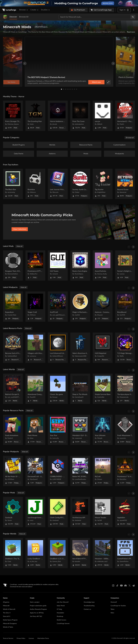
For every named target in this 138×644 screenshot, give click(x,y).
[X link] (130, 586)
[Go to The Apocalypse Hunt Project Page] (125, 389)
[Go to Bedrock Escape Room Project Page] (13, 389)
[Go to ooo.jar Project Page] (103, 116)
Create (35, 10)
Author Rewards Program (38, 609)
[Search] (133, 17)
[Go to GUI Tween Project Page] (58, 266)
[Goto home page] (9, 10)
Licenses (31, 638)
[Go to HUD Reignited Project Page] (103, 348)
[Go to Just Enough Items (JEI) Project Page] (35, 512)
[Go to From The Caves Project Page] (80, 116)
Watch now (96, 82)
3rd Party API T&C (36, 616)
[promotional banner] (69, 3)
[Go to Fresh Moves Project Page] (35, 430)
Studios (46, 10)
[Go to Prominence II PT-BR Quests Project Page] (35, 266)
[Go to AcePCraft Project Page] (58, 307)
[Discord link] (125, 586)
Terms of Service (8, 638)
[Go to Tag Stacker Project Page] (103, 184)
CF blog (59, 609)
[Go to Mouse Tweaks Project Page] (103, 512)
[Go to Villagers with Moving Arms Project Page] (35, 348)
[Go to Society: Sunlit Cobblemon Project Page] (80, 184)
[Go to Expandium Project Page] (13, 307)
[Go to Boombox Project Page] (35, 184)
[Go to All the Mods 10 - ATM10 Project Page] (13, 471)
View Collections (20, 229)
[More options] (134, 10)
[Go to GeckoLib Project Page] (13, 512)
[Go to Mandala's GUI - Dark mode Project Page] (80, 430)
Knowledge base (89, 602)
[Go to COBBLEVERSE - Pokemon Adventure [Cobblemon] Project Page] (58, 471)
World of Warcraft (9, 609)
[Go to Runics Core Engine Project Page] (80, 266)
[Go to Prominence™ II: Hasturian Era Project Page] (125, 471)
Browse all (130, 138)
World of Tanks (8, 627)
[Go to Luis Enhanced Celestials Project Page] (58, 348)
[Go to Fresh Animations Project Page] (13, 430)
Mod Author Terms (43, 638)
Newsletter (60, 613)
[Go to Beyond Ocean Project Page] (125, 184)
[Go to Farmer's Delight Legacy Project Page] (125, 266)
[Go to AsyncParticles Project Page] (103, 266)
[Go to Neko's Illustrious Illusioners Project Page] (80, 348)
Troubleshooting (89, 606)
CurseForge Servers (63, 624)
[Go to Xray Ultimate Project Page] (103, 430)
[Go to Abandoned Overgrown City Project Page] (35, 389)
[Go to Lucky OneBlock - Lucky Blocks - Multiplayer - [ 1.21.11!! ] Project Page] (35, 553)
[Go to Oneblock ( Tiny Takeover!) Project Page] (13, 553)
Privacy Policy (21, 638)
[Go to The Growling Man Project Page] (35, 116)
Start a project (35, 602)
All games (6, 602)
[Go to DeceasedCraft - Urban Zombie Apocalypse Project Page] (35, 471)
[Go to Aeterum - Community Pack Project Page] (103, 307)
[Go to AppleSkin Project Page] (125, 512)
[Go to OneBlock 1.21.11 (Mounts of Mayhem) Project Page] (58, 553)
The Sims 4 (7, 613)
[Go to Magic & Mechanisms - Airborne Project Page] (80, 307)
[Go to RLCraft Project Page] (103, 471)
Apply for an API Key (37, 613)
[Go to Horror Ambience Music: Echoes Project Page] (58, 116)
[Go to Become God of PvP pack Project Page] (13, 348)
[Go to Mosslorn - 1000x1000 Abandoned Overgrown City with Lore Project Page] (103, 553)
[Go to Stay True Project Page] (58, 430)
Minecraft (6, 606)
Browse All (24, 17)
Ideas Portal (61, 606)
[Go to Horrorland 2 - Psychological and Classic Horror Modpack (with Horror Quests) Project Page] (125, 116)
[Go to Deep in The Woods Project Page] (80, 389)
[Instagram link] (113, 586)
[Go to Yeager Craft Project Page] (35, 307)
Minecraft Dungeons (10, 624)
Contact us (87, 609)
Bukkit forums (62, 620)
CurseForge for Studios (118, 606)
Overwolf (114, 602)
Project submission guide (38, 606)
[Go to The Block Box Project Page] (13, 184)
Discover (13, 17)
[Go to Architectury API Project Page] (80, 512)
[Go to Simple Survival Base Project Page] (103, 389)
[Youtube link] (121, 586)
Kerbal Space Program (10, 620)
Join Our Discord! (63, 602)
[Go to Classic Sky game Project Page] (58, 389)
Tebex (113, 609)
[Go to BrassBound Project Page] (125, 307)
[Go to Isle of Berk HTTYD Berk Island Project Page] (80, 553)
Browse (24, 10)
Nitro (112, 613)
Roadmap (60, 616)
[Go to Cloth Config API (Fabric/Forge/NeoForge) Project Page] (58, 512)
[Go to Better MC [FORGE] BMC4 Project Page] (80, 471)
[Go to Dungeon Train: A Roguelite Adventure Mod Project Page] (13, 266)
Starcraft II (7, 616)
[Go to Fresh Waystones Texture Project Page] (125, 430)
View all (20, 246)
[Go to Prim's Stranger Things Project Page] (13, 116)
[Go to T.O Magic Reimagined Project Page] (125, 348)
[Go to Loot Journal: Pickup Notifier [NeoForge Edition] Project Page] (58, 184)
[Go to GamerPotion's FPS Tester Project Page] (125, 553)
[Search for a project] (95, 17)
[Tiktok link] (117, 586)
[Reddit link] (134, 586)
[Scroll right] (133, 247)
